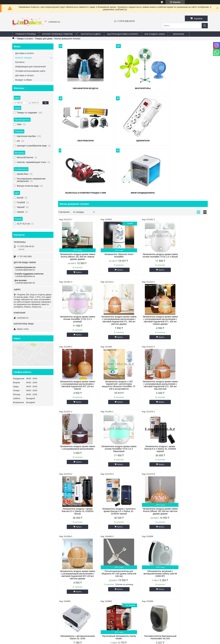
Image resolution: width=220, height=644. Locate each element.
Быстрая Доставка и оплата (123, 34)
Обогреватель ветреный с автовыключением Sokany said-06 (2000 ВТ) (114, 468)
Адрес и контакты (72, 578)
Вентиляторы (133, 88)
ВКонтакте (19, 578)
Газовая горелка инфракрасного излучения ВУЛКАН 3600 (152, 530)
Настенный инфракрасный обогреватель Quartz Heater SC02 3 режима (114, 531)
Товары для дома (44, 39)
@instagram (19, 585)
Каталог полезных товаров (57, 34)
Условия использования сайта (30, 71)
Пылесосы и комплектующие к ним (133, 140)
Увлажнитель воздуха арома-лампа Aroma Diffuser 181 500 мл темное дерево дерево (76, 204)
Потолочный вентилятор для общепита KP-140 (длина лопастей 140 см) (76, 468)
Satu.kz (123, 638)
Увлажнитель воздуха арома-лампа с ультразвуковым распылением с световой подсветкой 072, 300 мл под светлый (76, 336)
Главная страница (26, 34)
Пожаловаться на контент (116, 641)
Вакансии (179, 34)
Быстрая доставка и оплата (76, 582)
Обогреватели (184, 88)
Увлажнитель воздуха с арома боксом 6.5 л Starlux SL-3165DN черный (190, 334)
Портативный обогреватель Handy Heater (190, 467)
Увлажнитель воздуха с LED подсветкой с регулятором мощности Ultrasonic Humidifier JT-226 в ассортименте (190, 268)
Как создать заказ (155, 34)
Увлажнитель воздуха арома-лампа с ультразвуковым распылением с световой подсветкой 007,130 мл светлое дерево (190, 404)
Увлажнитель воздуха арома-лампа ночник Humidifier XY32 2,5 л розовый (190, 204)
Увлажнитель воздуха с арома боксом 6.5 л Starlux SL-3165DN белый (76, 401)
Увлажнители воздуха (82, 88)
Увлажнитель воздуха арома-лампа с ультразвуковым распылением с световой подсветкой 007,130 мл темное (152, 268)
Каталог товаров (23, 58)
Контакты (20, 62)
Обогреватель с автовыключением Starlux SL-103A (152, 468)
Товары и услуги (25, 39)
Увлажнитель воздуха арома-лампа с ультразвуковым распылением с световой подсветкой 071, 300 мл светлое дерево (76, 269)
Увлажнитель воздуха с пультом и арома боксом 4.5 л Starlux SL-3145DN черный (114, 401)
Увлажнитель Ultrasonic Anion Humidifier (114, 203)
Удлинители (82, 140)
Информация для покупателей (30, 67)
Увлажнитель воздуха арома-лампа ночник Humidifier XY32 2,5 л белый (152, 204)
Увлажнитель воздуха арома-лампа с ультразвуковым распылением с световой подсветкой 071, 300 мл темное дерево (114, 269)
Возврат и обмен (24, 80)
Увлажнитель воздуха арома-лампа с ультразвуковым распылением (114, 334)
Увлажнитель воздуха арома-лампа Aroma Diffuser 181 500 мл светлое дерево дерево (152, 401)
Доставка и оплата (25, 53)
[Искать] (205, 26)
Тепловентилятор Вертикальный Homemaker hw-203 (76, 530)
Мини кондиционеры (184, 140)
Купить (77, 220)
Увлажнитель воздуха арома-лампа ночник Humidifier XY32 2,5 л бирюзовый (152, 334)
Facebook (18, 582)
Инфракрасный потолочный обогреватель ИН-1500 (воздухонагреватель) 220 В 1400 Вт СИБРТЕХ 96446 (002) (190, 532)
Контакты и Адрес (91, 34)
